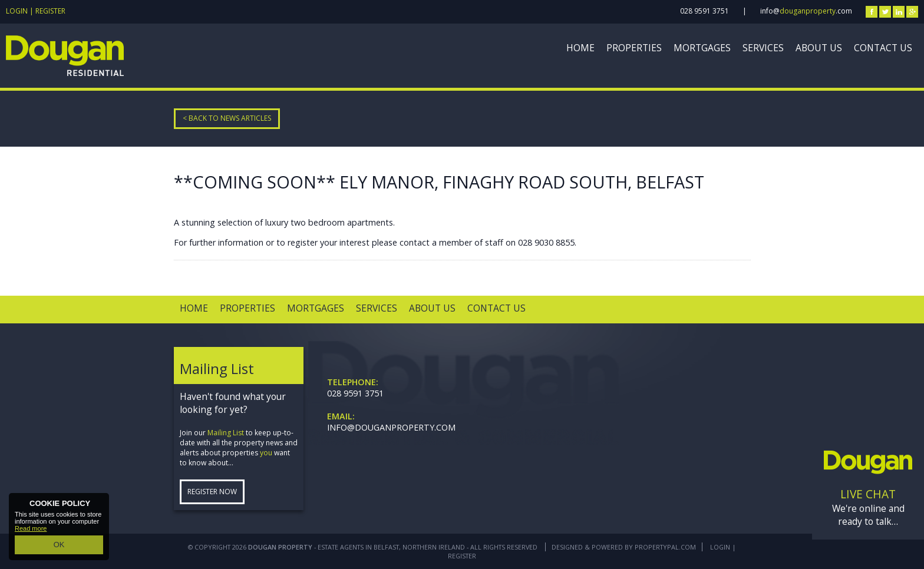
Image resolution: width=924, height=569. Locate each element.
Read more (31, 532)
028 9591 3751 (704, 11)
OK (59, 546)
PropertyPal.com (665, 547)
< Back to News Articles (227, 118)
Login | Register (36, 11)
